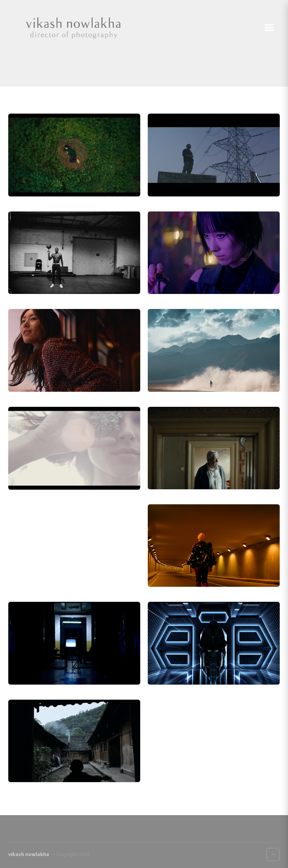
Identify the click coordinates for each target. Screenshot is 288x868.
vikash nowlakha (29, 854)
